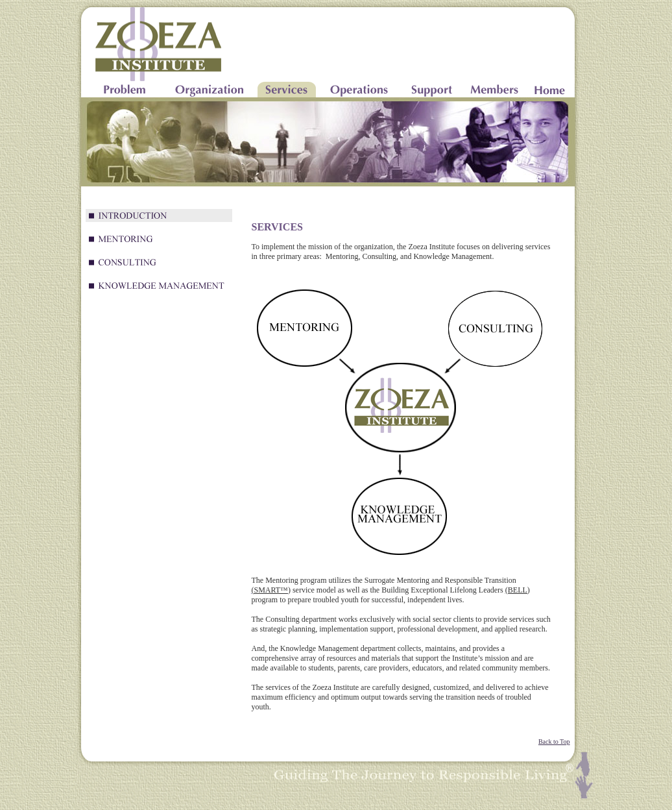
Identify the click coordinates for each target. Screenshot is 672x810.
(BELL (516, 590)
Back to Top (554, 742)
